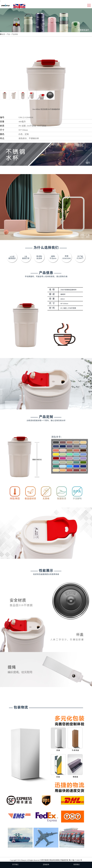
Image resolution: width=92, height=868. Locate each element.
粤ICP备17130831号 (75, 860)
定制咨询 (46, 864)
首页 (3, 34)
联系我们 (77, 864)
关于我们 (15, 864)
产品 (8, 34)
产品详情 (15, 34)
